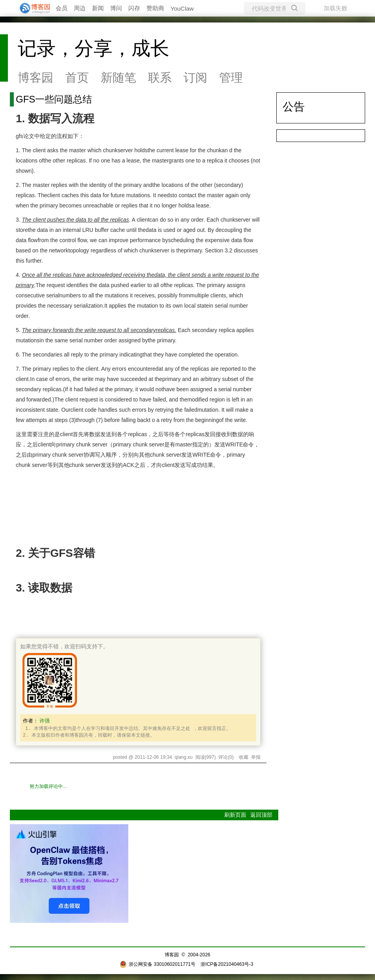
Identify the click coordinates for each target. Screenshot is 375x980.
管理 (231, 77)
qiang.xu (184, 757)
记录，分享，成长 (94, 48)
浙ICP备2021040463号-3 (227, 964)
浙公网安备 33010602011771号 (157, 964)
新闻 (98, 8)
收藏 (244, 757)
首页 (77, 77)
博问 (116, 8)
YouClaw (182, 8)
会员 (62, 8)
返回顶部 (261, 815)
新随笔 (118, 77)
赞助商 (155, 8)
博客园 (36, 77)
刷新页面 (235, 815)
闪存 (134, 8)
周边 (80, 8)
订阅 (195, 77)
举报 (256, 757)
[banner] (32, 8)
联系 (160, 77)
